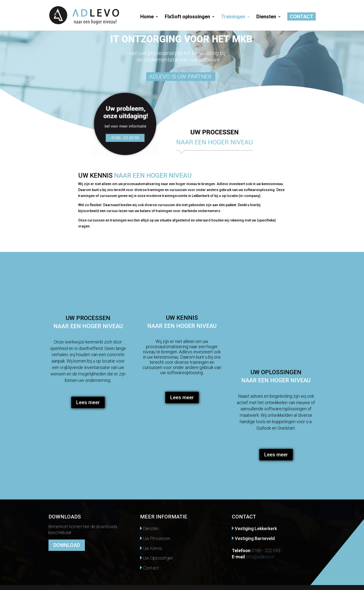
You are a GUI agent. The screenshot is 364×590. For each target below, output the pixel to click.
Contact (302, 17)
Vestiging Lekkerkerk (254, 529)
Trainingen (233, 17)
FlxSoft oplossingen (187, 17)
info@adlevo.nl (260, 557)
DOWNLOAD (67, 545)
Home (147, 17)
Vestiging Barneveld (253, 538)
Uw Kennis (151, 548)
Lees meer (88, 402)
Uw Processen (155, 538)
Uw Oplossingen (157, 558)
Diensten (266, 17)
